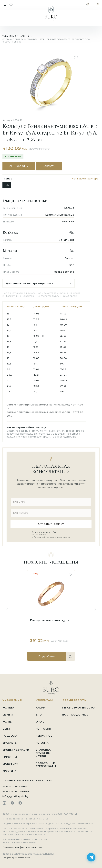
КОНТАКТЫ (43, 729)
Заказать (49, 166)
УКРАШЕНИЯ (9, 36)
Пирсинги (10, 757)
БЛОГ (40, 715)
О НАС (40, 722)
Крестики (9, 771)
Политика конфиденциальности (22, 847)
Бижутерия (11, 764)
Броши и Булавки (16, 750)
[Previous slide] (10, 609)
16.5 (7, 185)
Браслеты (10, 743)
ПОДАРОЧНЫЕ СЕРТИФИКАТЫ (46, 765)
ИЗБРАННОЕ (44, 736)
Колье (7, 722)
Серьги (8, 715)
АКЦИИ (41, 708)
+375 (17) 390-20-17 (15, 786)
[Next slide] (92, 609)
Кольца (25, 36)
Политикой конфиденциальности (52, 537)
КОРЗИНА (42, 743)
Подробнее (47, 656)
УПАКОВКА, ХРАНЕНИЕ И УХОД (44, 753)
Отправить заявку (51, 524)
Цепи (6, 729)
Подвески (10, 736)
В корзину (19, 166)
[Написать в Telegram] (91, 857)
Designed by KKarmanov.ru (16, 858)
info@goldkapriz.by (15, 796)
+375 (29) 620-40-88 (16, 791)
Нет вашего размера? (86, 179)
